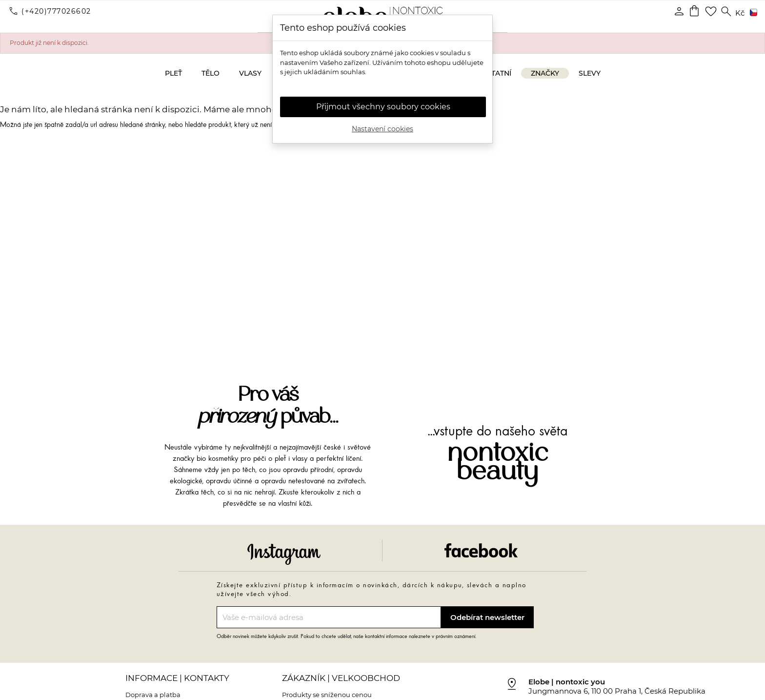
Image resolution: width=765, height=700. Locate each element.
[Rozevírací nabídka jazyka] (752, 13)
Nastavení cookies (382, 129)
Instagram (284, 554)
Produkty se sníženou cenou (327, 695)
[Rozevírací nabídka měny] (740, 13)
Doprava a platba (153, 695)
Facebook (481, 550)
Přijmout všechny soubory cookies (383, 107)
